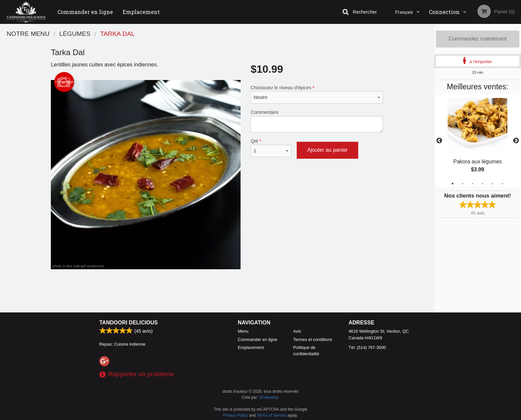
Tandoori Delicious (129, 323)
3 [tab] (472, 184)
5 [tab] (492, 184)
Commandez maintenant (477, 39)
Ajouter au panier (328, 150)
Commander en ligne (85, 12)
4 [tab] (482, 184)
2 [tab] (463, 184)
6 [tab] (502, 184)
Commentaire (317, 121)
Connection (444, 12)
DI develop (269, 397)
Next (516, 141)
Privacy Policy (236, 415)
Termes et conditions (313, 339)
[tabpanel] (478, 141)
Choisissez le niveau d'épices (317, 94)
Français (404, 12)
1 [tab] (453, 184)
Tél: (367, 347)
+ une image (64, 82)
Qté (271, 148)
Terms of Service (272, 415)
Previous (439, 141)
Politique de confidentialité (306, 351)
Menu (243, 331)
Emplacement (141, 12)
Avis (297, 331)
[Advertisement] (217, 291)
